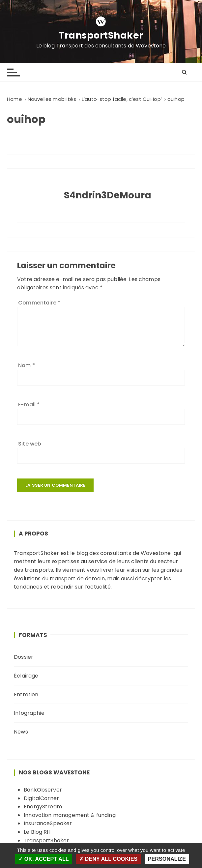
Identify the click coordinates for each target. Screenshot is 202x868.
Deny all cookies (108, 859)
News (21, 732)
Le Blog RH (37, 832)
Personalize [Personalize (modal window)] (167, 859)
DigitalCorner (41, 798)
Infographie (29, 713)
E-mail (29, 405)
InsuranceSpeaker (48, 823)
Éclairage (26, 676)
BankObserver (43, 790)
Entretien (26, 694)
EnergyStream (43, 807)
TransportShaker (101, 36)
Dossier (24, 657)
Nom (27, 365)
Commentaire (39, 303)
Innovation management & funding (70, 815)
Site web (30, 444)
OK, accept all (44, 859)
